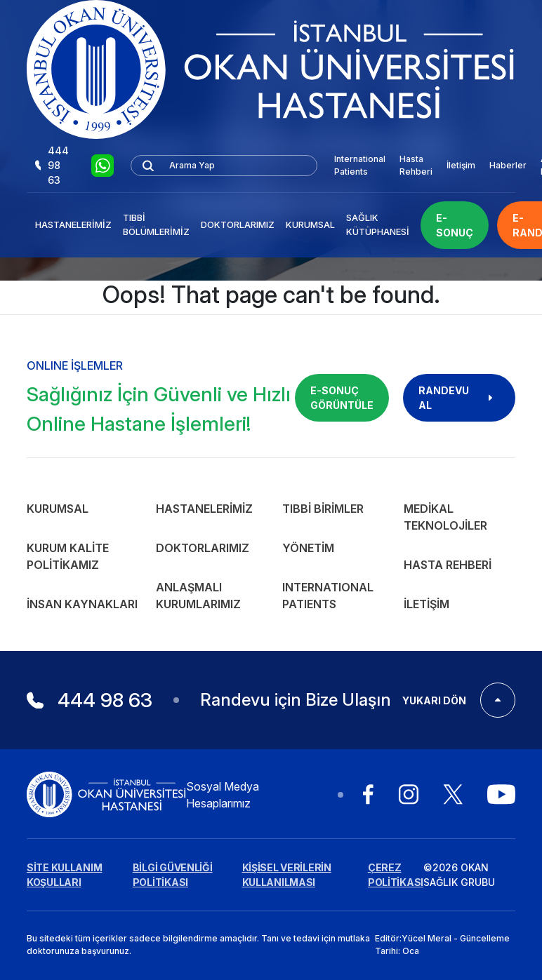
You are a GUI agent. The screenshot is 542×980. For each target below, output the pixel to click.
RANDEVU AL (459, 398)
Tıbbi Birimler (323, 509)
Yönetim (308, 548)
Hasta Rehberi (416, 165)
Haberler (508, 165)
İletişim (461, 165)
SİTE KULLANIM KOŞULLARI (64, 875)
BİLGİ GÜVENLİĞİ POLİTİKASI (173, 875)
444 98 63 (52, 165)
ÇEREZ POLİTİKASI (396, 875)
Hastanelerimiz (73, 224)
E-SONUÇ (455, 225)
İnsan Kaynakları (82, 604)
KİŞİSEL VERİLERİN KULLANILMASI (287, 875)
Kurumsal (310, 224)
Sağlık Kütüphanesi (378, 224)
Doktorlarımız (238, 224)
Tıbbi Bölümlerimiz (156, 224)
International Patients (360, 165)
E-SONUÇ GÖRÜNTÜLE (342, 398)
